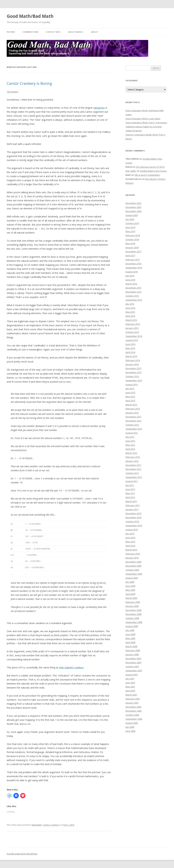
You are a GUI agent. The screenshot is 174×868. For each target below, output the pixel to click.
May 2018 (130, 243)
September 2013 (134, 380)
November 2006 (133, 711)
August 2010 (132, 530)
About (94, 32)
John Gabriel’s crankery (71, 667)
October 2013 (132, 376)
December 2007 (133, 658)
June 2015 (130, 308)
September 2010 (134, 526)
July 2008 (130, 630)
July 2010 (130, 534)
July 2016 (130, 276)
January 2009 (132, 606)
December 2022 (133, 203)
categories (99, 108)
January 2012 (132, 461)
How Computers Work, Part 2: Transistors (146, 123)
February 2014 (133, 360)
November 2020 (133, 211)
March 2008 (131, 646)
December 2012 (133, 417)
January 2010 (132, 558)
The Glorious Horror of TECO (150, 167)
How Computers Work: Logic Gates (143, 119)
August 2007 (132, 675)
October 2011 (132, 473)
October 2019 (132, 223)
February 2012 (133, 457)
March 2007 (131, 695)
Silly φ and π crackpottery (147, 175)
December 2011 (133, 465)
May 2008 (130, 638)
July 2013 (130, 389)
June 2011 (130, 489)
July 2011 (130, 485)
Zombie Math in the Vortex (153, 171)
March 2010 (131, 550)
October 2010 (132, 521)
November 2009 (133, 566)
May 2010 (130, 542)
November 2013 (133, 372)
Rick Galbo (131, 171)
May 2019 (130, 231)
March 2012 (131, 453)
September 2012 (134, 429)
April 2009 (130, 594)
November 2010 (133, 517)
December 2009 (133, 562)
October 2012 (132, 425)
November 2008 (133, 614)
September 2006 (134, 719)
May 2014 (130, 348)
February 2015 (133, 324)
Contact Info (53, 32)
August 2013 (132, 384)
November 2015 (133, 292)
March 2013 (131, 405)
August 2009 (132, 578)
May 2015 (130, 312)
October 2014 (132, 332)
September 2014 (134, 336)
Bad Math (37, 825)
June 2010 (130, 538)
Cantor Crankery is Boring (29, 83)
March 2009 (131, 598)
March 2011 (131, 501)
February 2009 (133, 602)
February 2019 (133, 235)
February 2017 (133, 260)
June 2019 (130, 227)
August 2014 (132, 340)
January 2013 (132, 413)
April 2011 (130, 497)
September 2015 (134, 300)
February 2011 (133, 505)
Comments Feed (30, 32)
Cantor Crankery (51, 825)
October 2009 (132, 570)
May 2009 (130, 590)
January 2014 (132, 364)
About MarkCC (76, 32)
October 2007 (132, 667)
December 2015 (133, 288)
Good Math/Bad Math (30, 16)
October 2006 (132, 715)
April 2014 (130, 352)
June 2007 (130, 683)
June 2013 (130, 393)
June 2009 (130, 586)
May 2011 (130, 493)
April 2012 (130, 449)
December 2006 (133, 707)
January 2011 (132, 509)
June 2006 (130, 731)
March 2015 (131, 320)
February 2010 (133, 554)
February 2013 (133, 409)
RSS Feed (11, 32)
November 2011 (133, 469)
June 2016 (130, 280)
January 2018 (132, 247)
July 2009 (130, 582)
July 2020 (130, 219)
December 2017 (133, 252)
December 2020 (133, 207)
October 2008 (132, 618)
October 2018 (132, 239)
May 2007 (130, 687)
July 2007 (130, 679)
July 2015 (130, 304)
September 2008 (134, 622)
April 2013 (130, 401)
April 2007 (130, 691)
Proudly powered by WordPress (22, 854)
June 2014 (130, 344)
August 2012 (132, 433)
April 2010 (130, 546)
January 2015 (132, 328)
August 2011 (132, 481)
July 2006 (130, 727)
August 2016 (132, 272)
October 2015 (132, 296)
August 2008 (132, 626)
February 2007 (133, 699)
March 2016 (131, 284)
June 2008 (130, 634)
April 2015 (130, 316)
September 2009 (134, 574)
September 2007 (134, 671)
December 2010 (133, 513)
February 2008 (133, 650)
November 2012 (133, 421)
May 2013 (130, 397)
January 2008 (132, 654)
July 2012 (130, 437)
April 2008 (130, 642)
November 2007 (133, 663)
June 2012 (130, 441)
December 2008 (133, 610)
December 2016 (133, 264)
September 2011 (134, 477)
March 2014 (131, 356)
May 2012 (130, 445)
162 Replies (13, 92)
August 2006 (132, 723)
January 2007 (132, 703)
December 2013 (133, 368)
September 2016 (134, 268)
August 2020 (132, 215)
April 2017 (130, 256)
